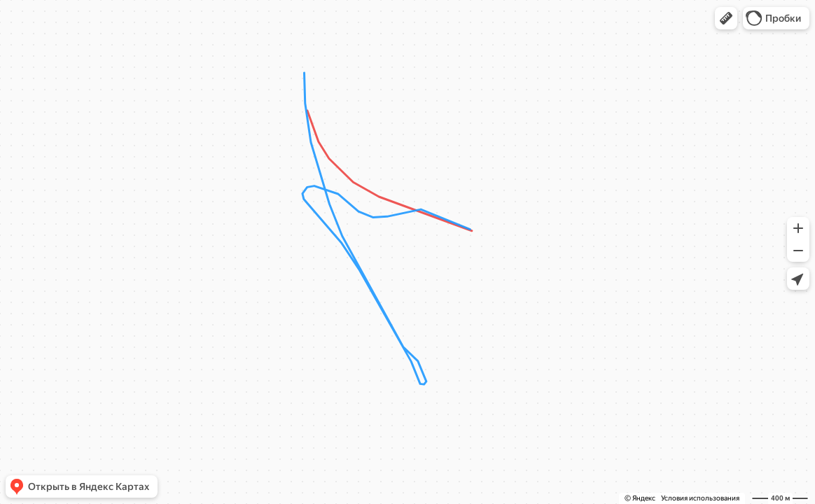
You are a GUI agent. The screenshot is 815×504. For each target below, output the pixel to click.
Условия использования (700, 498)
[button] (726, 18)
